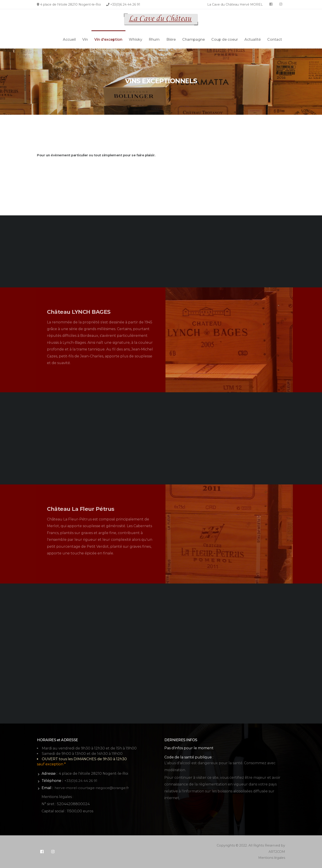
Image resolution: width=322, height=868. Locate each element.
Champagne (194, 39)
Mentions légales (271, 858)
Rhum (154, 39)
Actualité (253, 39)
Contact (275, 39)
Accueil (69, 39)
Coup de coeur (225, 39)
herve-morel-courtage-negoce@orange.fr (92, 788)
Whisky (136, 39)
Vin (85, 39)
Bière (171, 39)
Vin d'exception (108, 39)
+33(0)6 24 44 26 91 (125, 4)
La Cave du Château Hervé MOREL (235, 4)
